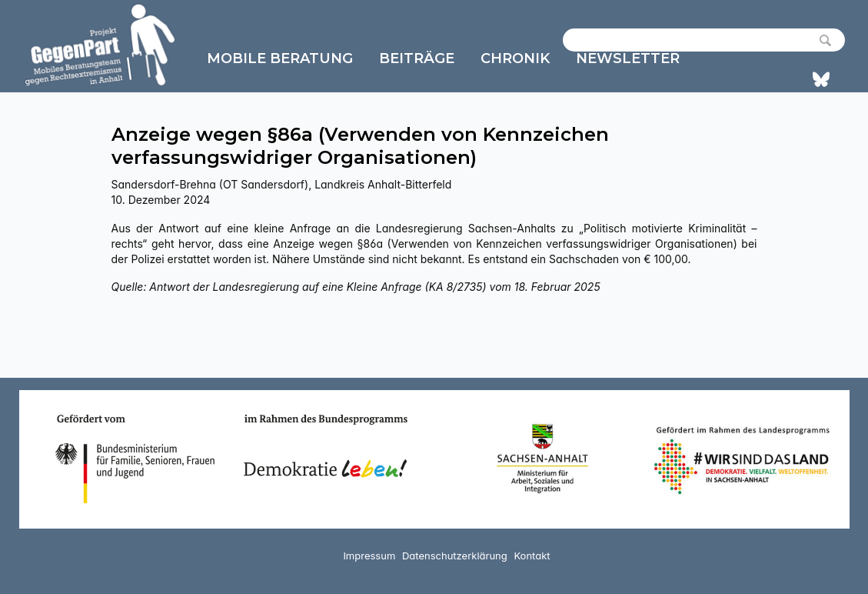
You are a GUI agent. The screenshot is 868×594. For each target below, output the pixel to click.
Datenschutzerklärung (455, 556)
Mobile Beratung (280, 58)
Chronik (515, 58)
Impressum (369, 556)
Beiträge (417, 58)
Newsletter (628, 58)
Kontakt (532, 556)
